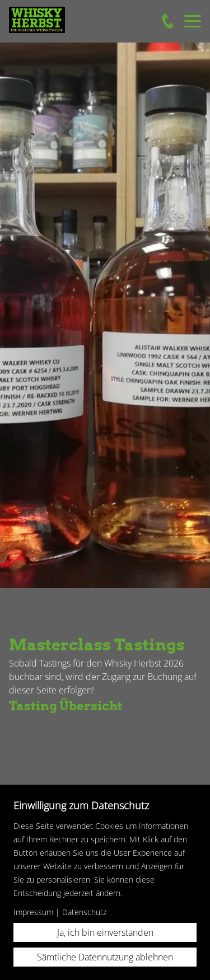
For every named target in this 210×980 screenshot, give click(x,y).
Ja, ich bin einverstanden (105, 932)
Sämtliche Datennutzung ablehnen (105, 957)
